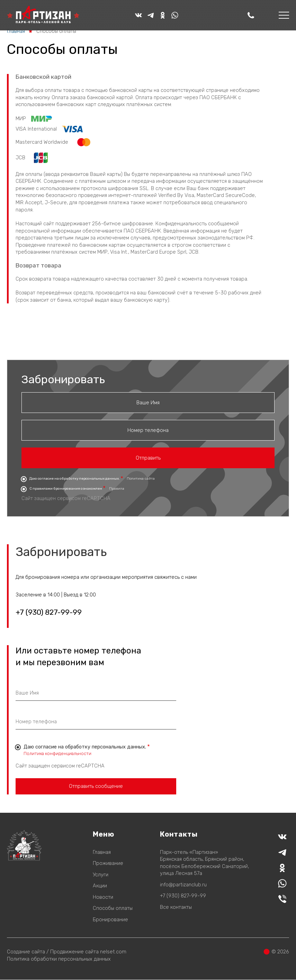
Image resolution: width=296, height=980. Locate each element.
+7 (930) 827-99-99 (49, 612)
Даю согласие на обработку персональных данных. (75, 479)
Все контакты (176, 907)
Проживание (108, 863)
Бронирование (110, 920)
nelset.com (113, 952)
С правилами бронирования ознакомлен (66, 489)
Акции (100, 886)
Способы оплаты (113, 908)
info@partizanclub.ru (183, 885)
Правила (117, 489)
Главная (16, 31)
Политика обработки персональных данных (59, 959)
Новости (103, 897)
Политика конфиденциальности (57, 753)
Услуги (101, 875)
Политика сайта (141, 479)
